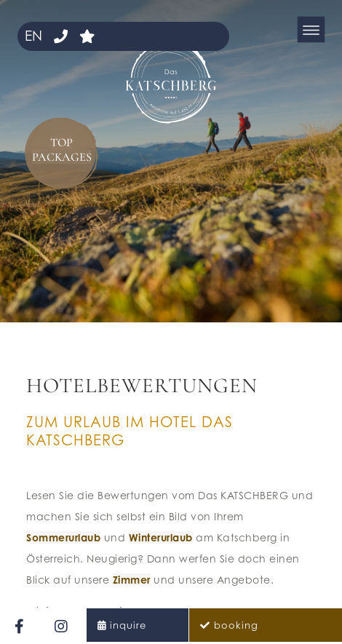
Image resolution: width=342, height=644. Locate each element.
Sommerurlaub (63, 537)
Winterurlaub (161, 537)
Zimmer (132, 580)
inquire (128, 625)
